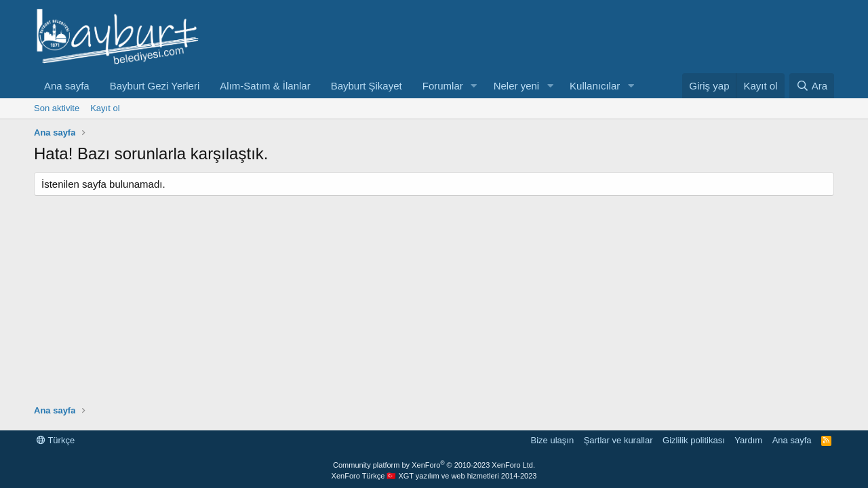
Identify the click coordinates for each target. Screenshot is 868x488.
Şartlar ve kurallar (618, 440)
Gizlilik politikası (694, 440)
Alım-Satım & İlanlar (265, 86)
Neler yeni (517, 86)
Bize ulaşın (553, 440)
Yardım (748, 440)
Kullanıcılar (595, 86)
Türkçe (56, 440)
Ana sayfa (67, 86)
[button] (474, 86)
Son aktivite (57, 108)
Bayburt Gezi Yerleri (155, 86)
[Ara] (812, 86)
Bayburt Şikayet (367, 86)
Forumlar (443, 86)
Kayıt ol (105, 108)
